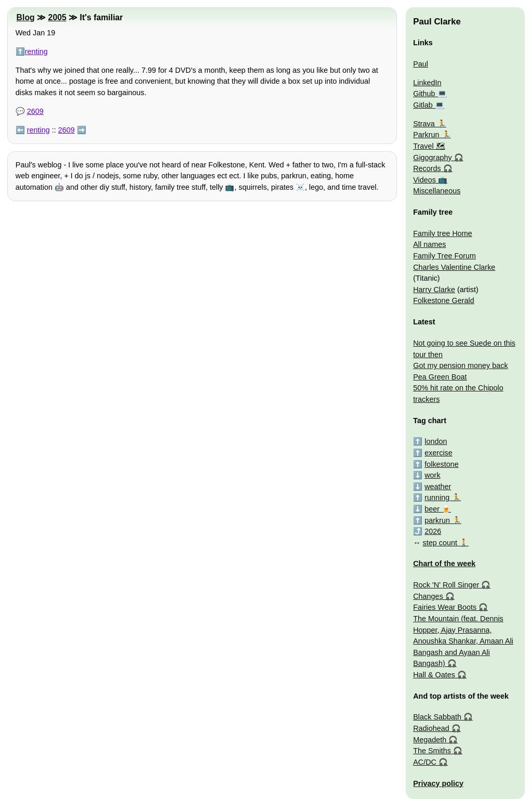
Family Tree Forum (444, 256)
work (432, 475)
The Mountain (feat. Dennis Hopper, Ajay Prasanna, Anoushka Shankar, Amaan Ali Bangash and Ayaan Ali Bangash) (463, 641)
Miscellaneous (437, 191)
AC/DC (425, 762)
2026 (433, 531)
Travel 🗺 (429, 146)
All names (429, 244)
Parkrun (426, 135)
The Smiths (432, 751)
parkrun (437, 520)
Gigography (432, 158)
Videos (424, 180)
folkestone (442, 464)
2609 (35, 111)
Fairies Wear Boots (445, 607)
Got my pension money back (460, 365)
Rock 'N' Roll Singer (446, 585)
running (437, 497)
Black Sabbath (437, 717)
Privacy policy (438, 783)
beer (432, 509)
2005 (57, 17)
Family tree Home (443, 233)
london (436, 441)
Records (427, 168)
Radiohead (431, 728)
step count (440, 543)
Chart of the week (444, 564)
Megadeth (430, 740)
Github (424, 94)
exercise (438, 453)
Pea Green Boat (440, 377)
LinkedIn (427, 83)
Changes (428, 596)
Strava (424, 124)
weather (438, 487)
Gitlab (423, 105)
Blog (26, 17)
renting (36, 51)
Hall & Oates (434, 675)
